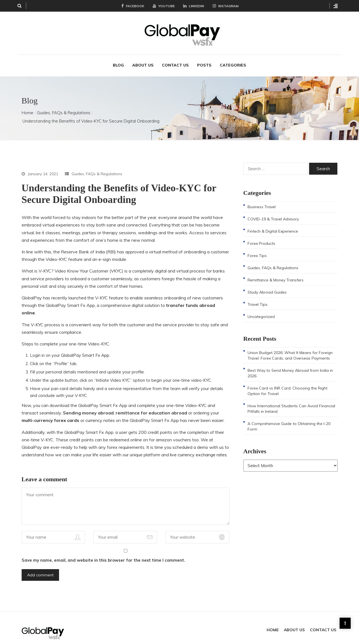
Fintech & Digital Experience (273, 224)
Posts (204, 58)
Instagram (226, 6)
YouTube (164, 6)
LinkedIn (194, 6)
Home (27, 105)
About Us (143, 58)
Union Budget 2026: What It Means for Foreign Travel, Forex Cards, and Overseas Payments (290, 348)
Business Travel (262, 200)
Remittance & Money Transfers (276, 273)
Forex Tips (257, 248)
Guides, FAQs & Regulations (64, 105)
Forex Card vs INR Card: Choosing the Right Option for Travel (287, 384)
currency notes (100, 413)
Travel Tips (258, 297)
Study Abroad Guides (267, 285)
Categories (233, 58)
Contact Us (175, 58)
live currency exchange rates (198, 447)
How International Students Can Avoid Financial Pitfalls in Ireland (291, 401)
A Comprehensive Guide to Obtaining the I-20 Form (289, 419)
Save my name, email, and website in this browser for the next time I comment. (103, 553)
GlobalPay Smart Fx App (85, 348)
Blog (118, 58)
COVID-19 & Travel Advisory (273, 212)
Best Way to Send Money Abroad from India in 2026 (290, 366)
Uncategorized (261, 309)
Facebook (133, 6)
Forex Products (261, 236)
